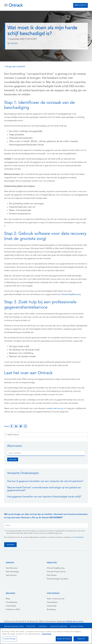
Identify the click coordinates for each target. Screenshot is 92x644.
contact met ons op (55, 409)
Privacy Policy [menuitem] (31, 626)
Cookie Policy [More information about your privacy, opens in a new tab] (47, 634)
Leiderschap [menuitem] (52, 606)
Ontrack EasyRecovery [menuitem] (56, 568)
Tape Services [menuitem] (11, 575)
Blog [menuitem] (8, 599)
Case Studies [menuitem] (11, 606)
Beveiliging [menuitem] (51, 610)
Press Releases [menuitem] (12, 602)
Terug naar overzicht (15, 67)
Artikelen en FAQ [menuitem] (13, 610)
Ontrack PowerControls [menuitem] (56, 572)
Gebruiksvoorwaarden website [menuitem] (14, 626)
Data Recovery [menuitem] (12, 568)
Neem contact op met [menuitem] (56, 599)
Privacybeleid (79, 537)
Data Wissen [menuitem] (52, 575)
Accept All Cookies (64, 639)
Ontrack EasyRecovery (71, 295)
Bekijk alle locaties (75, 622)
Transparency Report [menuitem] (77, 626)
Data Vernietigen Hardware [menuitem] (58, 579)
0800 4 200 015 (80, 5)
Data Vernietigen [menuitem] (13, 572)
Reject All (81, 639)
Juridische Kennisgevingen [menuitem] (58, 626)
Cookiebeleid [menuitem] (43, 626)
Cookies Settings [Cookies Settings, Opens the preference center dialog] (9, 639)
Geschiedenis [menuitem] (52, 602)
